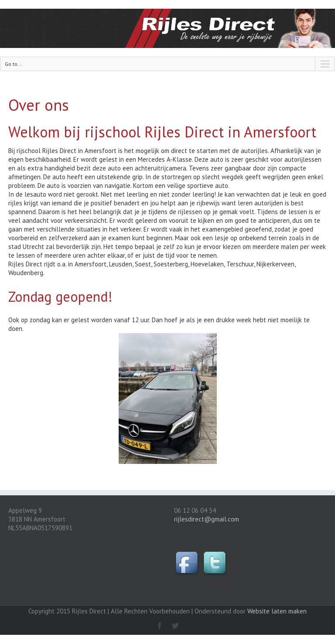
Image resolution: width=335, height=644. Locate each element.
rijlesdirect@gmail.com (207, 519)
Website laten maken (277, 611)
